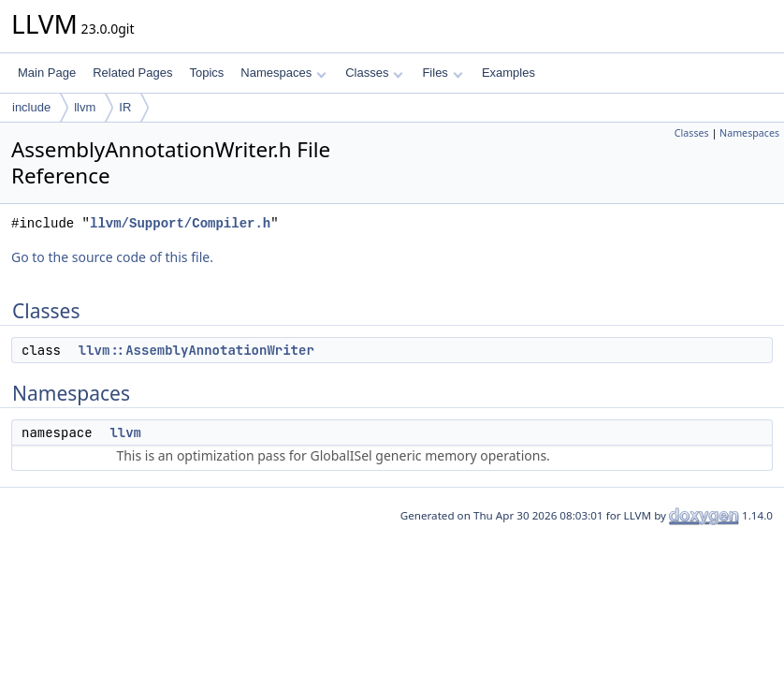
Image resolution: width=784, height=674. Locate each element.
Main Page (47, 73)
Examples (508, 73)
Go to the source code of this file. (112, 257)
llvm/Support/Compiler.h (180, 223)
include (31, 107)
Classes (374, 73)
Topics (206, 73)
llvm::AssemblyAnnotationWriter (196, 350)
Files (442, 73)
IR (125, 107)
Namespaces (283, 73)
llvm (85, 107)
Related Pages (132, 73)
